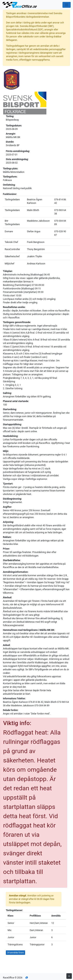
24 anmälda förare (15, 953)
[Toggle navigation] (67, 5)
